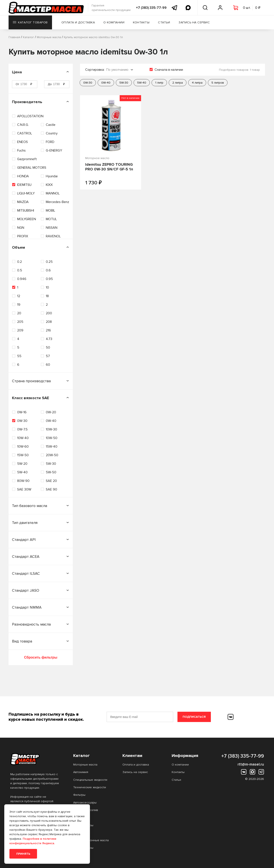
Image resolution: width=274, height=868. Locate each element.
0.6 (48, 270)
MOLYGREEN (27, 219)
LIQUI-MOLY (26, 193)
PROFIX (23, 236)
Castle (51, 125)
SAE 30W (24, 489)
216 (48, 330)
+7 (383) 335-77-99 (151, 8)
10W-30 (51, 429)
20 (19, 313)
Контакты (141, 22)
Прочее (79, 818)
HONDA (23, 176)
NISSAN (52, 228)
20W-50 (52, 455)
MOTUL (51, 219)
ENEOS (22, 142)
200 (49, 313)
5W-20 (22, 464)
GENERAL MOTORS (32, 168)
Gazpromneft (27, 159)
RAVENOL (53, 236)
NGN (21, 228)
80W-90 (23, 481)
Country (52, 133)
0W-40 (51, 421)
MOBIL (51, 211)
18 (47, 296)
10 (47, 287)
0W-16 (22, 412)
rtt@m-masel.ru (251, 764)
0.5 (20, 270)
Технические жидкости (90, 787)
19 (19, 305)
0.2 (19, 262)
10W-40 (23, 438)
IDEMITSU (24, 185)
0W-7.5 (22, 429)
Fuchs (21, 150)
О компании (114, 22)
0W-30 (22, 421)
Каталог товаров (30, 22)
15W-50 (23, 455)
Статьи (164, 22)
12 (19, 296)
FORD (50, 142)
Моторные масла (85, 765)
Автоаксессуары (85, 803)
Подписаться (194, 717)
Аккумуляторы (83, 825)
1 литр (159, 83)
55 (19, 356)
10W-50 (52, 438)
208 (49, 322)
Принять (23, 854)
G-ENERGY (54, 150)
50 (48, 348)
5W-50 (51, 472)
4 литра (197, 83)
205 (20, 322)
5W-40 (22, 472)
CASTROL (25, 133)
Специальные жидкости (90, 780)
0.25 (49, 262)
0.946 (22, 279)
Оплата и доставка (78, 22)
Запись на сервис (194, 22)
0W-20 (51, 412)
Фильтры (79, 795)
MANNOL (53, 193)
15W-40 (52, 447)
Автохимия (81, 772)
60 (48, 365)
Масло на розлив (86, 810)
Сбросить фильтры (41, 657)
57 (48, 356)
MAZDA (23, 202)
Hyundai (52, 176)
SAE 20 (51, 481)
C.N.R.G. (23, 125)
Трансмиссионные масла (91, 840)
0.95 (49, 279)
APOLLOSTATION (30, 116)
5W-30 (51, 464)
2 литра (178, 83)
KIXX (49, 185)
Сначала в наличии (169, 70)
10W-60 (23, 447)
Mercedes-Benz (57, 202)
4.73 (49, 339)
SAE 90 (51, 489)
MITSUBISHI (26, 211)
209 (20, 330)
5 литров (218, 83)
